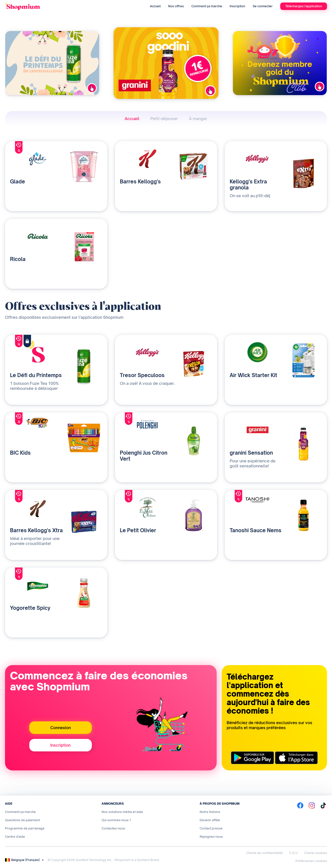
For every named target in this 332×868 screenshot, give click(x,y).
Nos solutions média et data (122, 812)
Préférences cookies (311, 861)
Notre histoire (210, 812)
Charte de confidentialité (264, 853)
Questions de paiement (22, 820)
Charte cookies (316, 853)
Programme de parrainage (25, 828)
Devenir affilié (210, 820)
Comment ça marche (207, 6)
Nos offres (176, 6)
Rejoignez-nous (211, 837)
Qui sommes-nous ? (116, 820)
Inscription (237, 6)
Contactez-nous (113, 828)
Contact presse (211, 828)
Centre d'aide (15, 837)
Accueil (155, 6)
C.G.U (293, 853)
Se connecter (263, 6)
